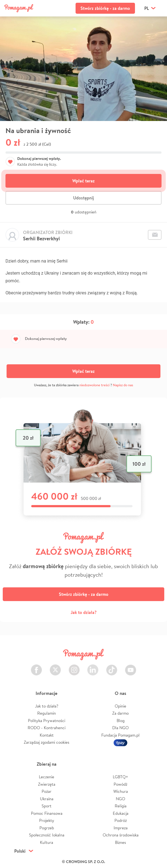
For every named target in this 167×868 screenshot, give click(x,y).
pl (147, 8)
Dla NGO (120, 728)
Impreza (121, 828)
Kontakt (47, 735)
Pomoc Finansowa (47, 813)
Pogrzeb (47, 828)
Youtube (131, 667)
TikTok (112, 667)
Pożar (47, 791)
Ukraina (47, 799)
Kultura (47, 842)
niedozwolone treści (94, 385)
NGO (120, 799)
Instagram (74, 667)
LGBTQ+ (120, 777)
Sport (47, 806)
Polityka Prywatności (47, 721)
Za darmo (120, 713)
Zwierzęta (47, 784)
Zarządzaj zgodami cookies (47, 742)
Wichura (121, 791)
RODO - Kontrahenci (47, 728)
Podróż (121, 820)
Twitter (55, 667)
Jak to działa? (84, 612)
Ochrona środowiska (121, 835)
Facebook (36, 667)
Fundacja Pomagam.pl (120, 735)
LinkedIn (93, 667)
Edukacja (121, 813)
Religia (121, 806)
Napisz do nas (123, 385)
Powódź (120, 784)
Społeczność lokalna (47, 835)
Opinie (120, 706)
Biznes (120, 842)
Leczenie (47, 777)
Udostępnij (83, 198)
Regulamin (47, 713)
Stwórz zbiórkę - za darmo (105, 8)
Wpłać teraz (83, 181)
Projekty (47, 820)
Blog (121, 721)
